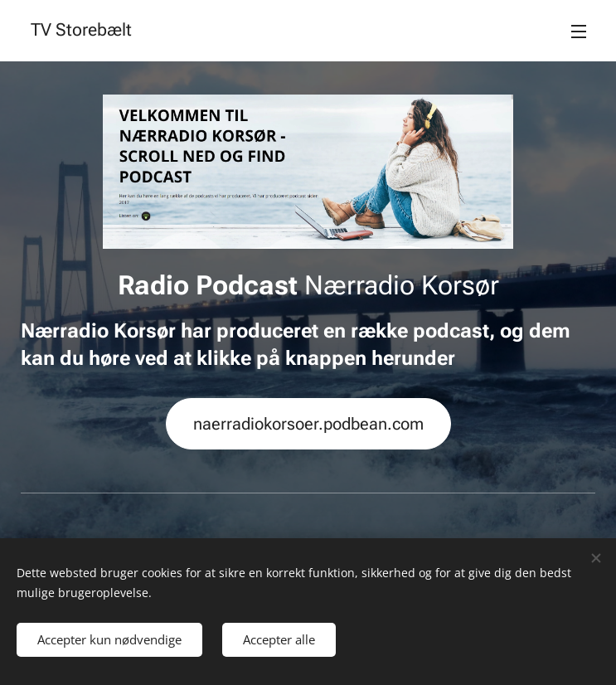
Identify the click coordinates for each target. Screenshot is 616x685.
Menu (579, 32)
